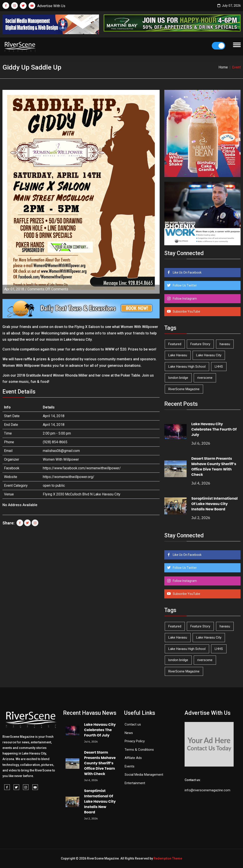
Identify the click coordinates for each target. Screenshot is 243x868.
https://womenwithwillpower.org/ (69, 477)
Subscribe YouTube (186, 311)
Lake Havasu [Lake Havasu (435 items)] (178, 355)
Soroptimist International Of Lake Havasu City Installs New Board (214, 504)
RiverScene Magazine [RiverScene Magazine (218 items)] (184, 389)
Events (130, 766)
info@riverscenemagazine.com (207, 790)
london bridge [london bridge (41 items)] (178, 378)
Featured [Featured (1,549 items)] (175, 344)
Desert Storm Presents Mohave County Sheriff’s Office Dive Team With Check (214, 467)
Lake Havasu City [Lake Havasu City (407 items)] (209, 355)
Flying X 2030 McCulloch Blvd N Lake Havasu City (82, 494)
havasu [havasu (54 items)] (225, 344)
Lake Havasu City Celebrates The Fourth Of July (214, 429)
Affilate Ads (133, 758)
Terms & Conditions (139, 750)
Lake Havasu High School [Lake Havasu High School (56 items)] (187, 367)
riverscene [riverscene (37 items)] (205, 378)
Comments (48, 289)
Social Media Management (144, 775)
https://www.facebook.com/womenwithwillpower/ (82, 468)
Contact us (133, 724)
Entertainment (135, 783)
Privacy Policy (135, 741)
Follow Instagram (184, 299)
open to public (54, 486)
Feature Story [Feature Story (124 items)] (200, 344)
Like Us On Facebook (187, 272)
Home (223, 67)
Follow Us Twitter (184, 285)
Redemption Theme (168, 858)
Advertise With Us (51, 6)
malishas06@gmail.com (61, 451)
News (129, 733)
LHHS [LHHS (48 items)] (219, 367)
